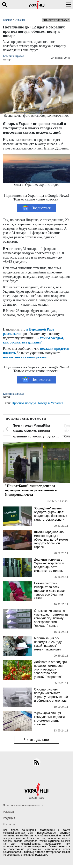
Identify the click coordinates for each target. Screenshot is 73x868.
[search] (4, 4)
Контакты (9, 824)
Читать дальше (36, 740)
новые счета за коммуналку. (25, 357)
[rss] (37, 762)
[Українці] (37, 4)
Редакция (9, 818)
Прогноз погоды (24, 403)
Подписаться (36, 208)
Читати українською (56, 20)
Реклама (8, 812)
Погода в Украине (50, 403)
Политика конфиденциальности (23, 805)
